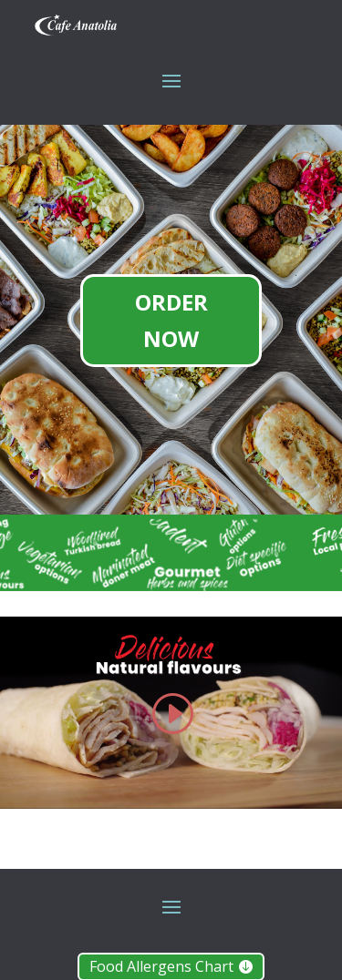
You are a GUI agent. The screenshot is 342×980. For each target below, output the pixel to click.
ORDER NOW (171, 321)
